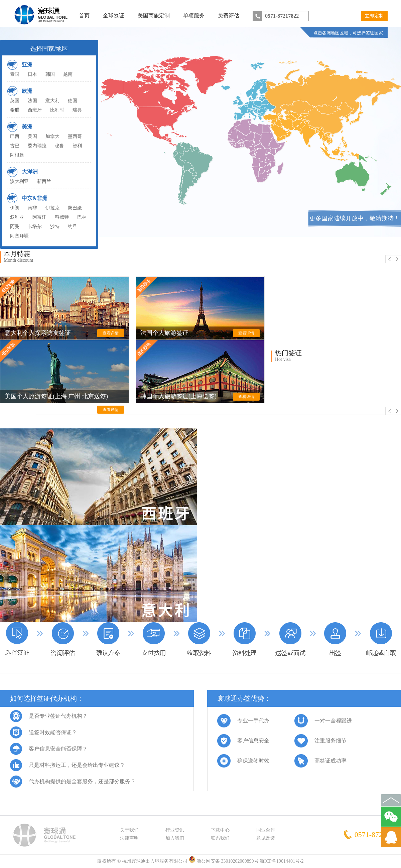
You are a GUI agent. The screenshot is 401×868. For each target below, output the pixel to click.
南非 (32, 208)
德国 (73, 101)
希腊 (15, 110)
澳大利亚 (19, 181)
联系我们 (220, 838)
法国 (32, 101)
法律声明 (129, 838)
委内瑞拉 (37, 146)
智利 (77, 146)
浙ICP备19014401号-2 (282, 861)
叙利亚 (17, 217)
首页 (84, 16)
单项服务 (194, 16)
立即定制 (374, 16)
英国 (15, 101)
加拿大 (52, 136)
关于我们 (129, 830)
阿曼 (15, 227)
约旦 (73, 227)
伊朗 (15, 208)
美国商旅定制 (154, 16)
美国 (32, 136)
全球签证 (114, 16)
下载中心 (220, 830)
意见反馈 (266, 838)
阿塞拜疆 (19, 236)
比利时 (57, 110)
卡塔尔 (35, 227)
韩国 (50, 74)
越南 (68, 74)
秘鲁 (59, 146)
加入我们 (175, 838)
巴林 (82, 217)
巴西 (15, 136)
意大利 (52, 101)
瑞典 (77, 110)
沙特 (55, 227)
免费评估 (229, 16)
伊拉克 (52, 208)
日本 (32, 74)
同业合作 (266, 830)
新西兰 (44, 181)
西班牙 (35, 110)
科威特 (62, 217)
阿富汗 (39, 217)
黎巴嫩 (75, 208)
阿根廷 (17, 155)
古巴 (15, 146)
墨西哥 (75, 136)
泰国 (15, 74)
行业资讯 (175, 830)
